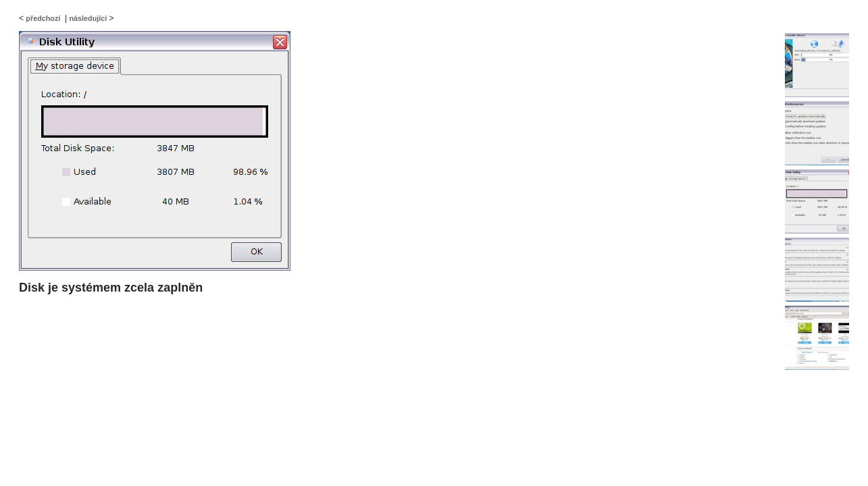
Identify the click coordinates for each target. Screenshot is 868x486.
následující (88, 18)
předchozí (43, 18)
